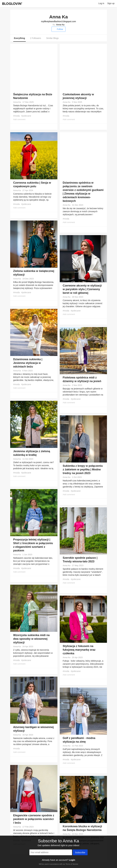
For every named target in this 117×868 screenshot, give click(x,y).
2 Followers (36, 38)
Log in (101, 3)
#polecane (26, 116)
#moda (17, 116)
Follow (58, 29)
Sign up (111, 3)
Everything (19, 38)
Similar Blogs (52, 38)
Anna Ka (60, 25)
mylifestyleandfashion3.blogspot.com (59, 21)
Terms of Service (72, 864)
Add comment (19, 119)
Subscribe (80, 853)
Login (72, 860)
